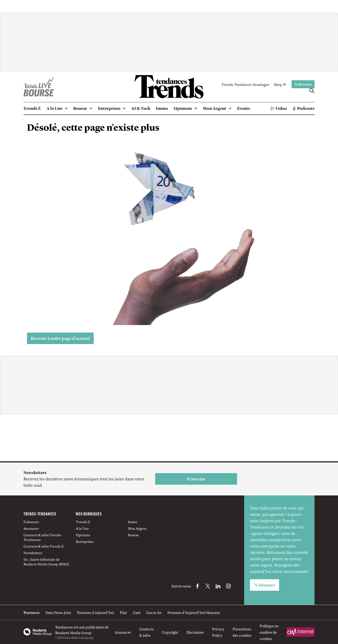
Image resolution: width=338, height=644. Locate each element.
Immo (133, 522)
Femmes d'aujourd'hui (95, 613)
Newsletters (33, 553)
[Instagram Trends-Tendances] (228, 586)
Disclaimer (195, 632)
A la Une (82, 528)
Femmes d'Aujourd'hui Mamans (194, 613)
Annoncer (31, 528)
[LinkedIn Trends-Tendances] (218, 586)
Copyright (170, 632)
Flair (123, 613)
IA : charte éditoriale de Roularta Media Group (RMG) (46, 562)
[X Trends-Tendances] (208, 586)
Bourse (133, 535)
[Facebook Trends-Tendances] (197, 586)
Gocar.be (154, 613)
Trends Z (83, 522)
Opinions (83, 535)
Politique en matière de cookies (269, 632)
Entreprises (85, 542)
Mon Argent (137, 528)
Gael (137, 613)
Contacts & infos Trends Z (44, 546)
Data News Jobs (58, 613)
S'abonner (31, 522)
